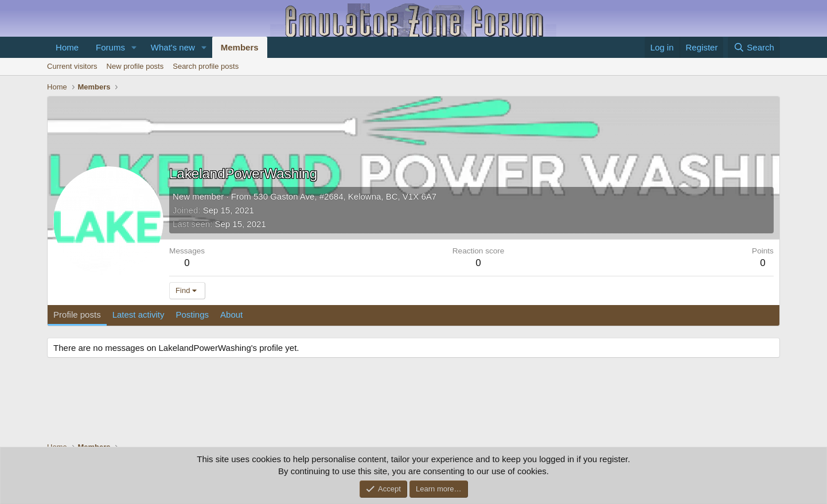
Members (240, 47)
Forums (110, 47)
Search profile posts (206, 66)
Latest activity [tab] (139, 314)
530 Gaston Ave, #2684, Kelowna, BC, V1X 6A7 (345, 196)
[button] (134, 47)
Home (67, 47)
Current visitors (72, 66)
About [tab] (231, 314)
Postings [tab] (193, 314)
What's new (173, 47)
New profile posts (135, 66)
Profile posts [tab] (77, 314)
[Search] (754, 47)
